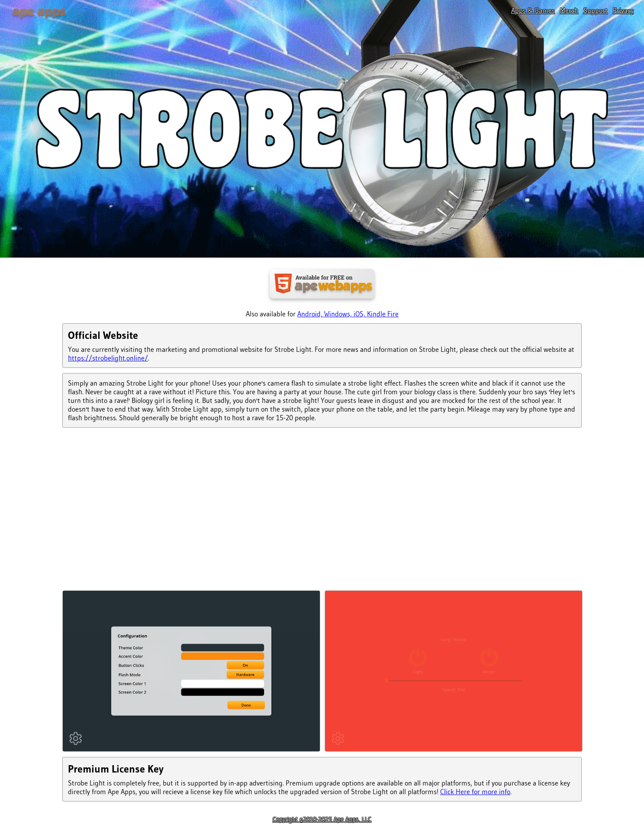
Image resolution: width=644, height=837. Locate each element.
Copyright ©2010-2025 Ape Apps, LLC (322, 819)
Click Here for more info (475, 792)
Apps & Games (533, 10)
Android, (311, 314)
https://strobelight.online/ (108, 358)
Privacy (623, 10)
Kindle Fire (383, 314)
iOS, (360, 314)
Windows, (339, 314)
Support (596, 10)
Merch (569, 10)
